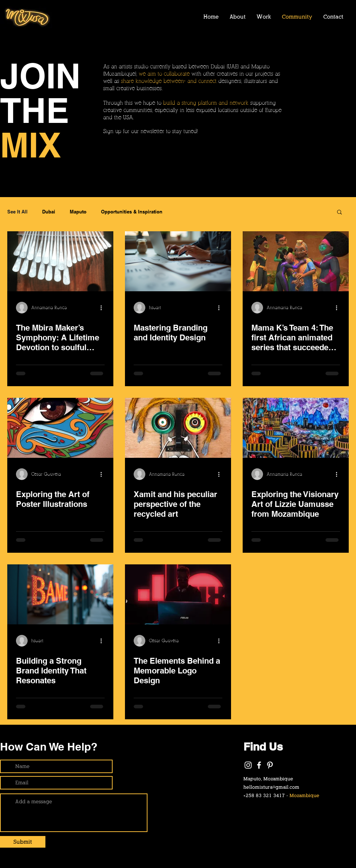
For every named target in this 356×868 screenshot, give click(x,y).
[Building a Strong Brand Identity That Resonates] (60, 594)
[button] (339, 213)
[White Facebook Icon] (259, 765)
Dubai (49, 212)
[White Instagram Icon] (248, 765)
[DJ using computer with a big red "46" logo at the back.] (178, 594)
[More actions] (104, 308)
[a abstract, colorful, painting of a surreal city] (296, 428)
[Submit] (23, 842)
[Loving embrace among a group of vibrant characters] (296, 261)
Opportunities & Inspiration (132, 212)
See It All (17, 212)
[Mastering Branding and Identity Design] (178, 261)
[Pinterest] (270, 765)
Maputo (78, 212)
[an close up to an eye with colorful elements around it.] (60, 428)
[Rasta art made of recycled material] (178, 428)
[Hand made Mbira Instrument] (60, 261)
